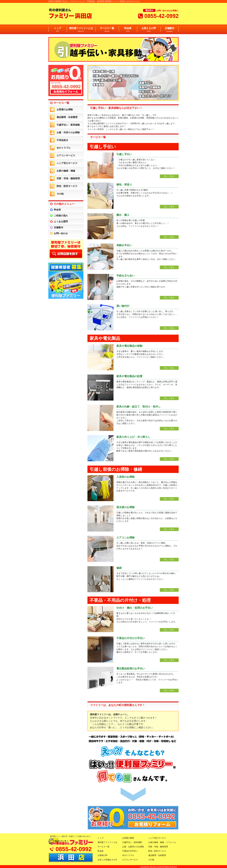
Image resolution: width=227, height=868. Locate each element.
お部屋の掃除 (128, 838)
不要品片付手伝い (130, 851)
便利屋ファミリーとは (81, 30)
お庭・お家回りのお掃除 (133, 847)
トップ (57, 30)
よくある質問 (61, 222)
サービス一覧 (107, 30)
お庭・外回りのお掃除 (68, 132)
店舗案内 (170, 30)
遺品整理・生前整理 (67, 117)
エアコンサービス (66, 155)
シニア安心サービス (67, 163)
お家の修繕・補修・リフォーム (162, 842)
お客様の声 (102, 855)
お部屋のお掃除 (65, 109)
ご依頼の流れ (61, 216)
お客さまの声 (149, 30)
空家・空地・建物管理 (68, 178)
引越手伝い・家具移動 (68, 125)
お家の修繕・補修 (66, 171)
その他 (60, 194)
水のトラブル (64, 148)
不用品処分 (62, 140)
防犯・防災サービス (67, 186)
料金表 (128, 30)
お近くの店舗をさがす (107, 860)
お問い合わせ (61, 233)
